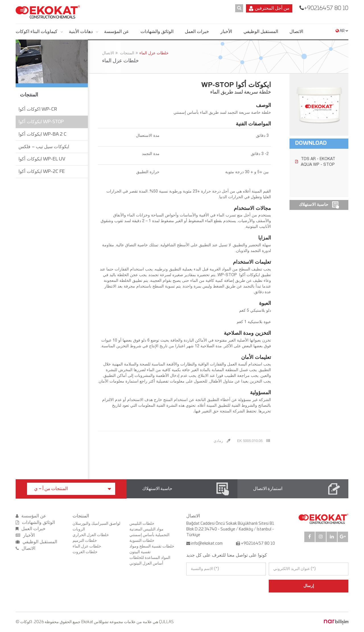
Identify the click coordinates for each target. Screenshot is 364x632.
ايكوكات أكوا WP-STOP (41, 122)
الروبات (79, 529)
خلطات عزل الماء (154, 53)
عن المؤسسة (117, 32)
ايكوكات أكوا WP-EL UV (42, 159)
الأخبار (226, 32)
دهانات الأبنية (81, 32)
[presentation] (211, 586)
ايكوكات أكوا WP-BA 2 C (43, 134)
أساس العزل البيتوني (146, 563)
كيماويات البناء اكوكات (37, 32)
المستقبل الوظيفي (261, 32)
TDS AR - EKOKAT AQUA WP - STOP (315, 162)
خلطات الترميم (85, 541)
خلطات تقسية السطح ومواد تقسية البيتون (152, 549)
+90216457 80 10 (326, 8)
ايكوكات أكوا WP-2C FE (42, 172)
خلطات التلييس (142, 524)
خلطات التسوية (142, 541)
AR (342, 31)
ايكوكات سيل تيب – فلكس (44, 147)
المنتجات (127, 53)
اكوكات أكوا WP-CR (38, 109)
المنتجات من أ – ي (73, 489)
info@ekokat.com (207, 544)
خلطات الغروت (85, 552)
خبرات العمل (197, 32)
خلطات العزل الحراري (91, 535)
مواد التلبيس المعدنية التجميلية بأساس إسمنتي (149, 532)
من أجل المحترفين (269, 9)
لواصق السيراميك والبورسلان (96, 524)
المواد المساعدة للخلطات (150, 558)
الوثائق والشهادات (157, 32)
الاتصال (296, 32)
